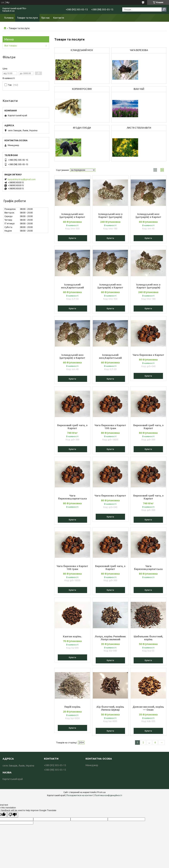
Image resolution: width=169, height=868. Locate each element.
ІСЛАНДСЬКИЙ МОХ (82, 50)
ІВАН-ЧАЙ (139, 89)
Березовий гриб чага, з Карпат (72, 427)
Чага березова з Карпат (148, 355)
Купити (72, 238)
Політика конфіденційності (108, 795)
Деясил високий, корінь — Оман (148, 708)
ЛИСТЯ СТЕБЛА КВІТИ (139, 128)
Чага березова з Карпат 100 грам (110, 427)
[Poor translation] (13, 815)
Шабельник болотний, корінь (148, 638)
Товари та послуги (27, 18)
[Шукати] (164, 9)
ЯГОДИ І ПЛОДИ (82, 128)
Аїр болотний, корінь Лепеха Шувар (110, 708)
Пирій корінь (72, 707)
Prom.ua (101, 792)
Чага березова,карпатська (72, 497)
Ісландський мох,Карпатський (72, 286)
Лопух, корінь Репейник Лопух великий (110, 638)
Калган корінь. (72, 636)
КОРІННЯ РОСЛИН (82, 89)
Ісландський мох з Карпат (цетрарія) (110, 215)
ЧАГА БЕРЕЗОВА (139, 50)
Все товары (11, 46)
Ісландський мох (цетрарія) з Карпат (72, 215)
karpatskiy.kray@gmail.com (22, 179)
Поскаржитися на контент (80, 795)
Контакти (59, 18)
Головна (9, 18)
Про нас (46, 18)
